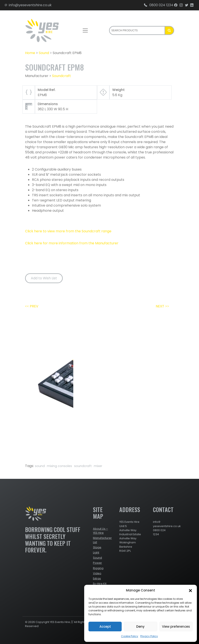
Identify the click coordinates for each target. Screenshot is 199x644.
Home (30, 53)
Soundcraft (61, 76)
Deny (140, 627)
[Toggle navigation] (85, 30)
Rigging (98, 568)
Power (97, 563)
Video (97, 573)
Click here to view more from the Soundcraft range (68, 231)
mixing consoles (59, 466)
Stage (97, 547)
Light (96, 553)
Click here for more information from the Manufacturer (72, 243)
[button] (190, 590)
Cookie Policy (130, 636)
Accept (105, 627)
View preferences (176, 627)
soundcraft (83, 466)
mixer (98, 466)
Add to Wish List (44, 278)
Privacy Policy (149, 636)
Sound (44, 53)
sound (40, 466)
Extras (97, 578)
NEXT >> (162, 306)
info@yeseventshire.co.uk (28, 5)
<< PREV (32, 306)
